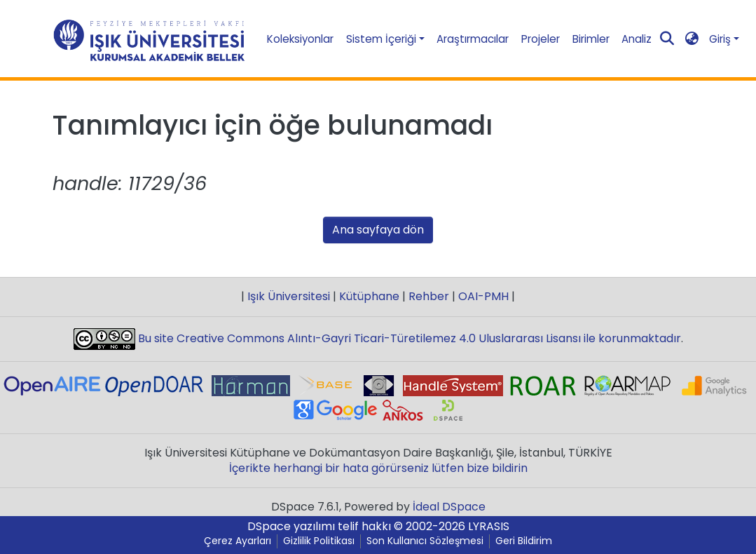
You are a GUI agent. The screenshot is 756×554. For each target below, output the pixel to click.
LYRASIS (489, 526)
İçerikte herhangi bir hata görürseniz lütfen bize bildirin (378, 468)
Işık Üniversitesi (289, 296)
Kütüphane (369, 296)
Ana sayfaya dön (378, 230)
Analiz (637, 39)
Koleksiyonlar (300, 39)
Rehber (429, 296)
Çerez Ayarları (238, 541)
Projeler (541, 39)
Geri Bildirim (524, 541)
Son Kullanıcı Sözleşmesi (425, 541)
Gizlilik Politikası (319, 541)
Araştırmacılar (473, 39)
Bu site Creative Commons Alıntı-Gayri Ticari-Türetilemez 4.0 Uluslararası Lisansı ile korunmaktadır (408, 338)
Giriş (720, 39)
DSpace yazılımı (291, 526)
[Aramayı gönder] (667, 39)
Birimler (591, 39)
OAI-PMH (483, 296)
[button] (692, 39)
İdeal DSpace (449, 507)
